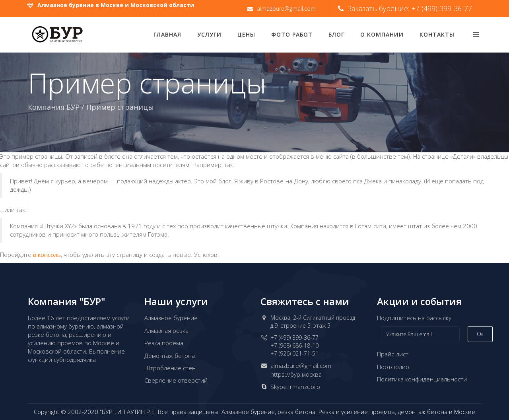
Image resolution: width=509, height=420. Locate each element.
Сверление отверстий (176, 380)
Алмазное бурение (171, 318)
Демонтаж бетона (170, 356)
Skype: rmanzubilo (295, 387)
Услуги (209, 34)
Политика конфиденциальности (422, 379)
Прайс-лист (393, 354)
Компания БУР (54, 107)
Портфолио (393, 367)
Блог (336, 34)
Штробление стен (170, 368)
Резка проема (164, 343)
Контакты (437, 34)
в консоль (47, 255)
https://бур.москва (296, 374)
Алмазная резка (166, 331)
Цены (246, 34)
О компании (382, 34)
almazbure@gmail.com (301, 366)
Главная (167, 34)
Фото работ (292, 34)
